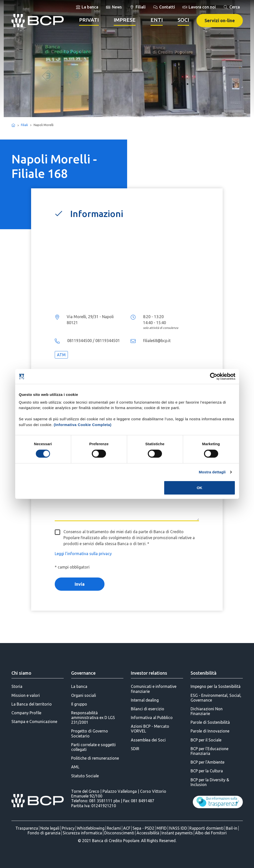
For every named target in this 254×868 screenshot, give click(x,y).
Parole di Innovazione (210, 731)
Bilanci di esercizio (148, 709)
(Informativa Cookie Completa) (83, 424)
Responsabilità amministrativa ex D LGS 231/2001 (93, 718)
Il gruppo (79, 704)
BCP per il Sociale (206, 740)
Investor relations (149, 673)
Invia (80, 584)
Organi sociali (84, 695)
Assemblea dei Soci (148, 740)
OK (200, 488)
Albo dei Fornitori (211, 833)
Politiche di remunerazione (95, 758)
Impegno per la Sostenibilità (216, 686)
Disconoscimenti (119, 833)
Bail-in (232, 828)
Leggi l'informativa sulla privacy (83, 554)
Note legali (50, 828)
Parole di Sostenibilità (210, 722)
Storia (17, 686)
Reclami (114, 828)
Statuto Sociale (85, 776)
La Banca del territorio (32, 704)
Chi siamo (21, 673)
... (127, 267)
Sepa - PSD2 (143, 828)
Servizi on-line (220, 20)
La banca (79, 686)
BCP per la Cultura (207, 771)
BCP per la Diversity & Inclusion (210, 782)
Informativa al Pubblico (152, 718)
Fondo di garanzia (44, 833)
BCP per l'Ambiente (207, 762)
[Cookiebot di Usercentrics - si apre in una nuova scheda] (214, 376)
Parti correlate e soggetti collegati (93, 747)
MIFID (162, 828)
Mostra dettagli (212, 472)
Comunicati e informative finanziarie (154, 689)
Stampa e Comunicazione (34, 722)
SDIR (135, 749)
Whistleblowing (91, 828)
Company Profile (26, 713)
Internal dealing (145, 700)
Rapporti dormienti (206, 828)
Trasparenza (27, 828)
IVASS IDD (178, 828)
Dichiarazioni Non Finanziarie (207, 711)
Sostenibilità (203, 673)
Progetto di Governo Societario (90, 733)
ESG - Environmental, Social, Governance (216, 698)
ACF (127, 828)
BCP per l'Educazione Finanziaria (209, 751)
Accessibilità (148, 833)
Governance (83, 673)
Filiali (24, 125)
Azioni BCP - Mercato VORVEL (150, 729)
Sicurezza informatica (82, 833)
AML (75, 767)
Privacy (68, 828)
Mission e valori (26, 695)
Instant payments (177, 833)
